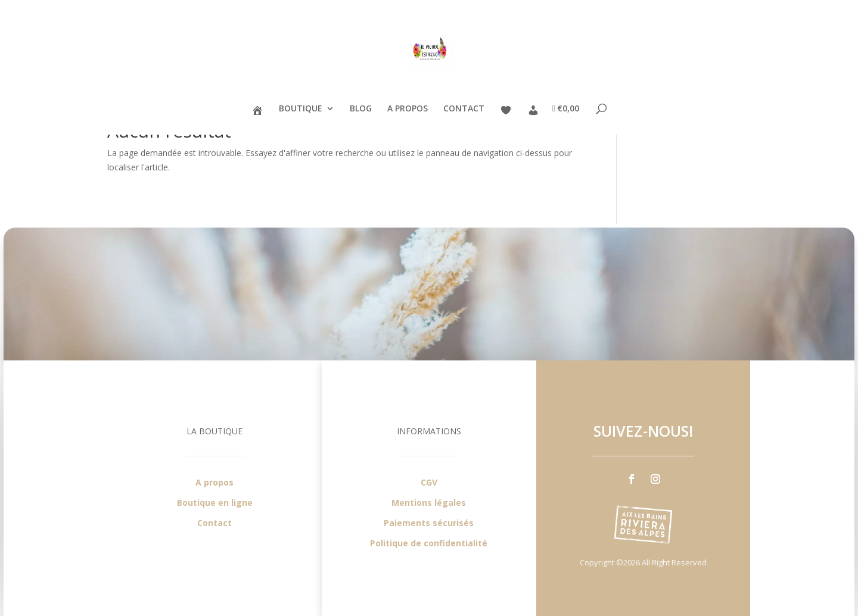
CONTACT (464, 109)
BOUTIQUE (301, 109)
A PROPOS (408, 109)
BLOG (361, 109)
